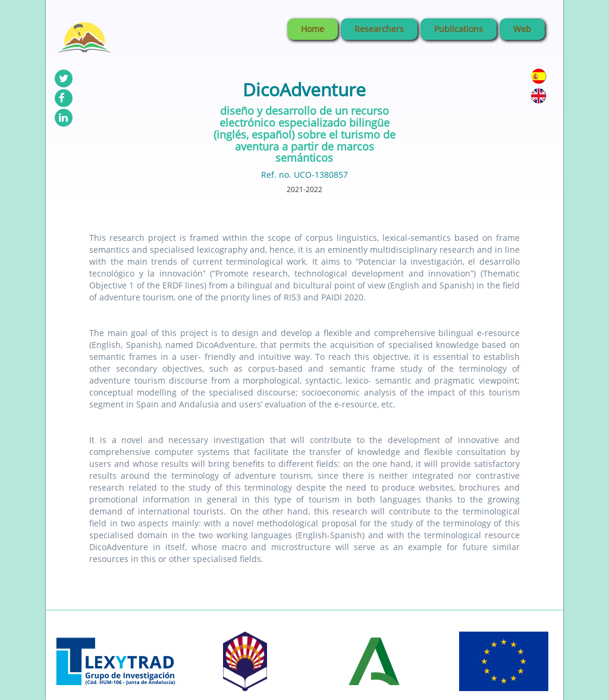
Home (313, 29)
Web (522, 29)
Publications (459, 29)
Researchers (379, 29)
